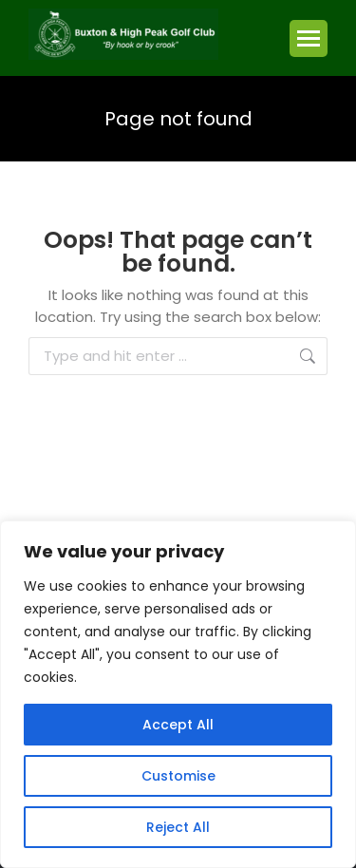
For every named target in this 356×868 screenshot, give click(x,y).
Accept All (178, 725)
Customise (178, 776)
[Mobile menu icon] (309, 38)
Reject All (178, 827)
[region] (178, 694)
